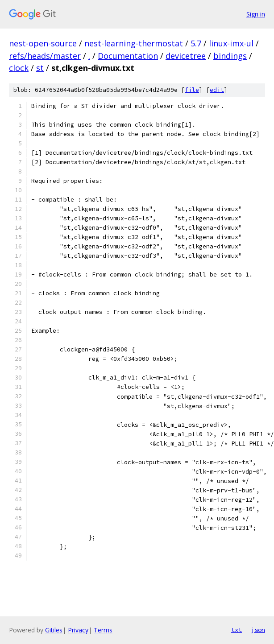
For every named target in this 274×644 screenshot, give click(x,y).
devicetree (186, 56)
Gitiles (54, 630)
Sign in (256, 14)
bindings (230, 56)
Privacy (78, 630)
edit (217, 90)
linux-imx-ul (231, 43)
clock (19, 68)
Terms (103, 630)
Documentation (128, 56)
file (192, 90)
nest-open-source (43, 43)
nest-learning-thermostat (134, 43)
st (40, 68)
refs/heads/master (45, 56)
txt (237, 630)
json (258, 630)
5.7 (196, 43)
